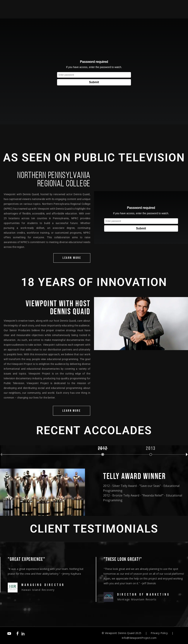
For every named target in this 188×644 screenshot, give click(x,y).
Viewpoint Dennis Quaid (120, 633)
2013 (151, 449)
